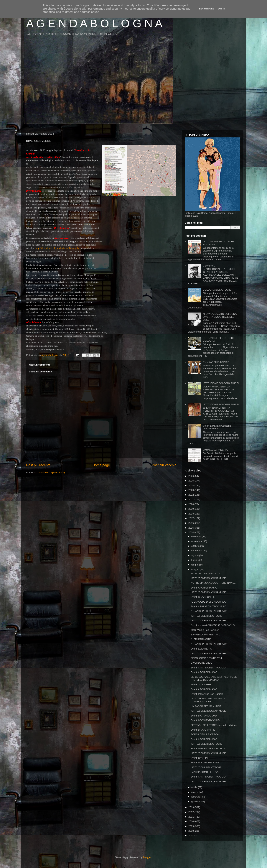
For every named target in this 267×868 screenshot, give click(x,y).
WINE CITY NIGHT (201, 684)
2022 (191, 495)
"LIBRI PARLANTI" (201, 639)
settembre (197, 551)
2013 (191, 807)
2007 (191, 835)
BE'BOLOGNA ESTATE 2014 (206, 658)
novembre (197, 541)
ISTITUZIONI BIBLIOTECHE (206, 767)
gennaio (196, 802)
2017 (191, 518)
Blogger (147, 857)
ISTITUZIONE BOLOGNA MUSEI (221, 383)
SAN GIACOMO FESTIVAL (205, 635)
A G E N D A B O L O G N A (94, 23)
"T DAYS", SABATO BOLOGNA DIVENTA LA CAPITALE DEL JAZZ (220, 317)
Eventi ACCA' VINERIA (215, 450)
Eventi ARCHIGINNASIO (216, 362)
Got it (221, 9)
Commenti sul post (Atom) (51, 472)
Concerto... (209, 266)
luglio (195, 560)
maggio (196, 569)
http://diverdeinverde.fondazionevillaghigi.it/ (58, 248)
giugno (195, 565)
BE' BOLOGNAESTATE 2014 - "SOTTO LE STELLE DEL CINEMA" (214, 678)
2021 (191, 500)
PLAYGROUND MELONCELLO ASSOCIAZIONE (208, 700)
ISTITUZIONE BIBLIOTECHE (206, 616)
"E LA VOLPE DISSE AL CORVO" (209, 602)
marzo (195, 792)
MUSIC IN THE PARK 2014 (205, 574)
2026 (191, 476)
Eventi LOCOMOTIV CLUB (205, 720)
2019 (191, 509)
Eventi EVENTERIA (201, 649)
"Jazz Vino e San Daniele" (205, 630)
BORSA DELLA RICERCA (205, 734)
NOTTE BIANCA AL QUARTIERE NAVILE (213, 583)
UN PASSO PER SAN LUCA (206, 706)
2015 (191, 528)
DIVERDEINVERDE (201, 663)
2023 (191, 490)
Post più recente (38, 465)
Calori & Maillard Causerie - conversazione (218, 427)
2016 (191, 523)
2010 (191, 821)
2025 (191, 481)
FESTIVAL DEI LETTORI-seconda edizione (214, 725)
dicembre (197, 536)
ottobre (195, 546)
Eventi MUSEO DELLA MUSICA (208, 748)
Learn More (207, 9)
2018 (191, 514)
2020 (191, 504)
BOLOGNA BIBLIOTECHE (217, 290)
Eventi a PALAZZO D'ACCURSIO (209, 606)
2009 (191, 826)
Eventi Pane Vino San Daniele (207, 694)
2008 (191, 831)
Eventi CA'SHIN (199, 758)
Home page (101, 465)
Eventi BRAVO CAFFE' (203, 597)
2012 (191, 812)
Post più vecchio (164, 465)
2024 (191, 485)
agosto (195, 555)
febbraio (196, 797)
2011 (191, 817)
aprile (195, 787)
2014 (191, 532)
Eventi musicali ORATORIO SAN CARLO (213, 625)
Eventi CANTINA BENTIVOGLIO (208, 668)
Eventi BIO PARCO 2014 (204, 716)
